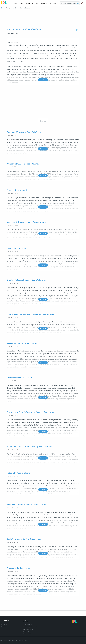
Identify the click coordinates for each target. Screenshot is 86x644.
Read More (43, 149)
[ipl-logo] (4, 4)
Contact (4, 627)
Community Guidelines (30, 627)
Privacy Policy (27, 632)
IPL (2, 8)
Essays (16, 3)
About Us (4, 624)
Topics (22, 3)
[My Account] (83, 3)
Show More (43, 80)
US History (53, 3)
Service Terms (27, 634)
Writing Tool (30, 3)
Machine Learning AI (42, 3)
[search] (78, 3)
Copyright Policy (28, 624)
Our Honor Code (28, 629)
